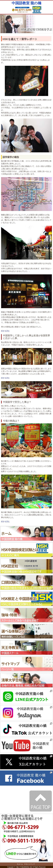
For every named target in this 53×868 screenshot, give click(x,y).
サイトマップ (30, 864)
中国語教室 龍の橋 (26, 3)
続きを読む (5, 331)
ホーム (21, 864)
